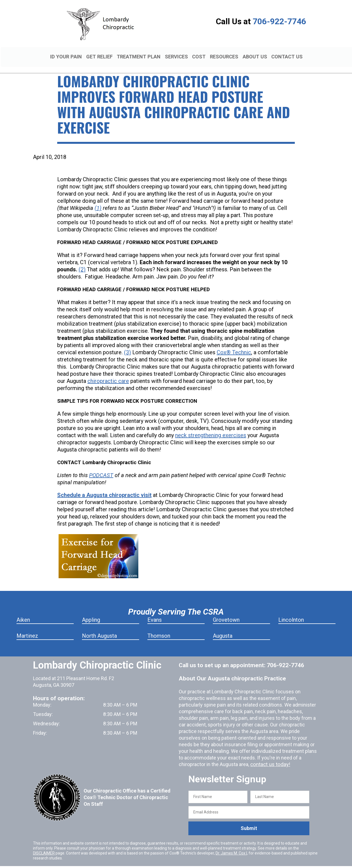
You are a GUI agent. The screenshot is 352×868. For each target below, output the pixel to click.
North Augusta (99, 629)
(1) (98, 202)
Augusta (223, 629)
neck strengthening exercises (211, 429)
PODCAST (101, 469)
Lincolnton (291, 613)
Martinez (27, 629)
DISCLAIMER (44, 847)
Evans (155, 613)
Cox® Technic (234, 346)
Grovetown (226, 613)
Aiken (23, 613)
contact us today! (269, 758)
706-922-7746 (279, 21)
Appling (91, 613)
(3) (127, 346)
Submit (249, 822)
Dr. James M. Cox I (231, 847)
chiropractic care (108, 375)
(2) (82, 263)
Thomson (159, 629)
